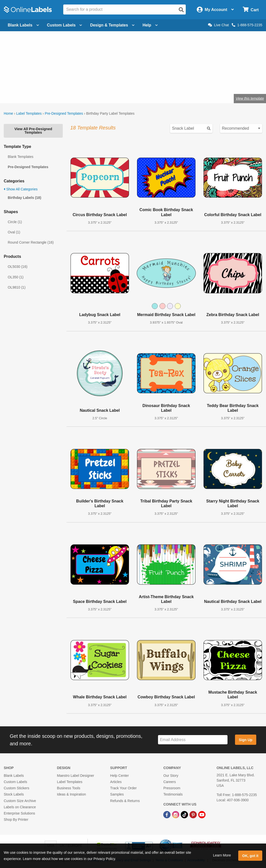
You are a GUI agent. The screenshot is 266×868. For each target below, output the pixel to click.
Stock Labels (14, 794)
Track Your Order (123, 788)
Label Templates (29, 113)
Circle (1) (15, 222)
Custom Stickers (16, 788)
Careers (169, 782)
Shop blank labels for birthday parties (60, 82)
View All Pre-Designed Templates (33, 131)
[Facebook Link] (167, 814)
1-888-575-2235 (247, 25)
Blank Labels (14, 776)
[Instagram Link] (176, 814)
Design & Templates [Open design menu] (112, 25)
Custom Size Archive (20, 801)
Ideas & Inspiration (71, 794)
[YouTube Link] (202, 814)
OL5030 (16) (18, 267)
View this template (250, 98)
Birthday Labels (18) (24, 198)
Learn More (222, 855)
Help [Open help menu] (150, 25)
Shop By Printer (16, 820)
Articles (116, 782)
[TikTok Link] (185, 814)
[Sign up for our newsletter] (193, 740)
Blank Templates (20, 157)
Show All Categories (21, 189)
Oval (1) (14, 232)
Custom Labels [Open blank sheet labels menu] (65, 25)
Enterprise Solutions (19, 813)
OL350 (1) (16, 277)
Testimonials (173, 794)
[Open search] (181, 10)
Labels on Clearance (20, 807)
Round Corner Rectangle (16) (31, 242)
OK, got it (250, 856)
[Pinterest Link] (194, 814)
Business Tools (69, 788)
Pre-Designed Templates (64, 113)
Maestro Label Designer (76, 776)
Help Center (120, 776)
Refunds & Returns (125, 801)
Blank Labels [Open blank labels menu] (23, 25)
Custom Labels (15, 782)
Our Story (171, 776)
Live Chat (218, 25)
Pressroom (172, 788)
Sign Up (245, 740)
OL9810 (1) (17, 287)
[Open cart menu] (251, 10)
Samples (117, 794)
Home (8, 113)
